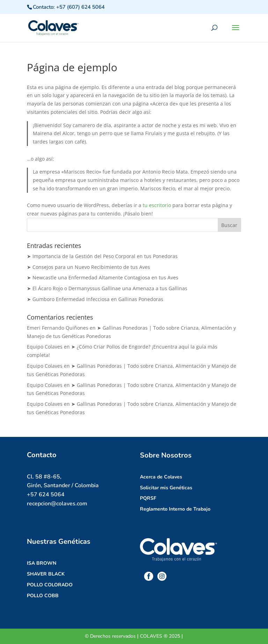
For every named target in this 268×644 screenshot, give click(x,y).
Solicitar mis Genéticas (166, 488)
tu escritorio (157, 205)
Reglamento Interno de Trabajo (175, 509)
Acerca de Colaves (161, 477)
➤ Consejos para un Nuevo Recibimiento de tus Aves (88, 267)
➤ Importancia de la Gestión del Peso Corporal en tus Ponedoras (102, 256)
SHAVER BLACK (46, 574)
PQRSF (148, 498)
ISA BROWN (42, 563)
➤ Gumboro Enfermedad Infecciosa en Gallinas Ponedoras (95, 299)
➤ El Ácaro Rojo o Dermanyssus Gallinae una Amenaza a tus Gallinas (107, 288)
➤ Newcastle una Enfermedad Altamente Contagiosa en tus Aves (103, 277)
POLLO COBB (43, 596)
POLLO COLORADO (50, 585)
